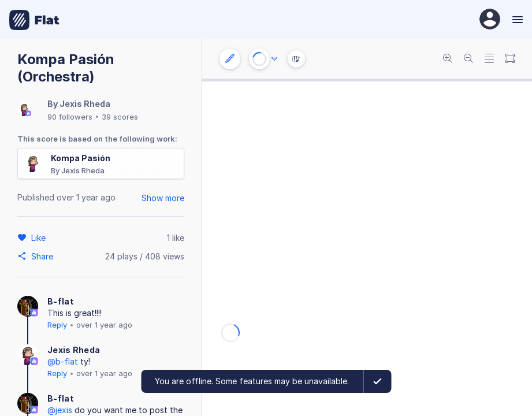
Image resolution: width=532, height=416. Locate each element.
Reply (57, 325)
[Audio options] (274, 59)
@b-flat (63, 361)
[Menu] (516, 20)
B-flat (61, 301)
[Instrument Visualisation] (296, 59)
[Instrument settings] (230, 59)
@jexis (60, 410)
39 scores (120, 117)
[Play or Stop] (259, 59)
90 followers (70, 117)
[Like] (40, 237)
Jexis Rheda (85, 104)
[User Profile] (490, 20)
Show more (163, 198)
